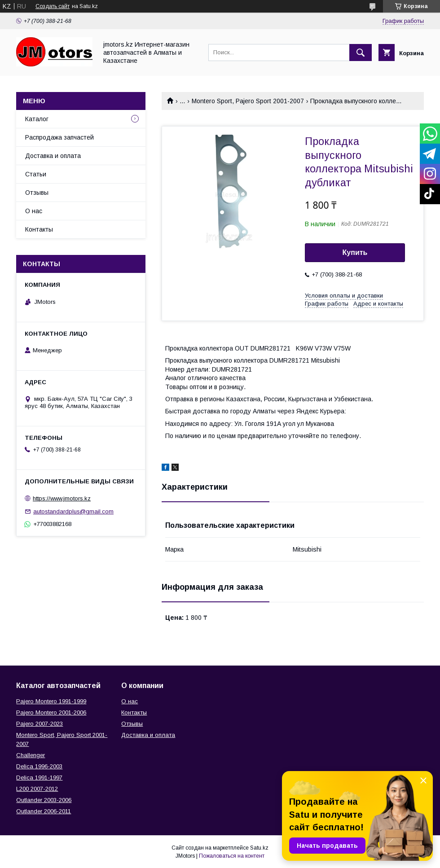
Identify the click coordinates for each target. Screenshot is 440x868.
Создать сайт (53, 6)
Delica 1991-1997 (39, 778)
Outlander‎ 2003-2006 (44, 800)
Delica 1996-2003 (39, 766)
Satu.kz (259, 848)
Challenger (31, 755)
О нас (34, 211)
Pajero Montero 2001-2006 (51, 712)
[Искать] (361, 53)
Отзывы (37, 193)
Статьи (36, 174)
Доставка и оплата (53, 156)
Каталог (37, 119)
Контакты (39, 229)
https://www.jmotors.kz (62, 498)
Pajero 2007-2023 (40, 724)
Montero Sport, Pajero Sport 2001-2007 (248, 101)
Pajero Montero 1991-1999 (51, 701)
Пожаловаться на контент (232, 856)
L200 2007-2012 (37, 789)
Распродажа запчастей (59, 137)
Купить (355, 252)
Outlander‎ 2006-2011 (44, 811)
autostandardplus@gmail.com (73, 511)
